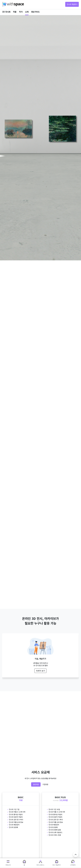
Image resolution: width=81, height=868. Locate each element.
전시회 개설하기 (72, 4)
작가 (21, 12)
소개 (27, 12)
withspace (13, 4)
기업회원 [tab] (45, 784)
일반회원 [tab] (36, 784)
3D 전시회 (6, 12)
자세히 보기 (40, 671)
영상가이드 (35, 12)
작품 (15, 12)
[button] (8, 863)
